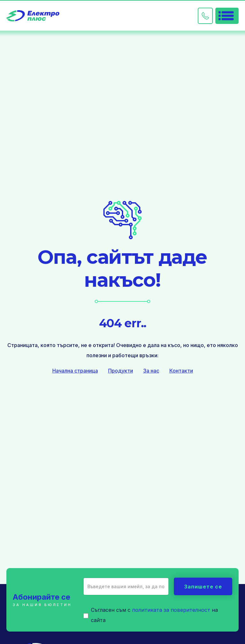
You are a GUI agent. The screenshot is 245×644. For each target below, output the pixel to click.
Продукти (121, 371)
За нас (151, 371)
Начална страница (75, 371)
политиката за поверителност (171, 610)
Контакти (181, 371)
